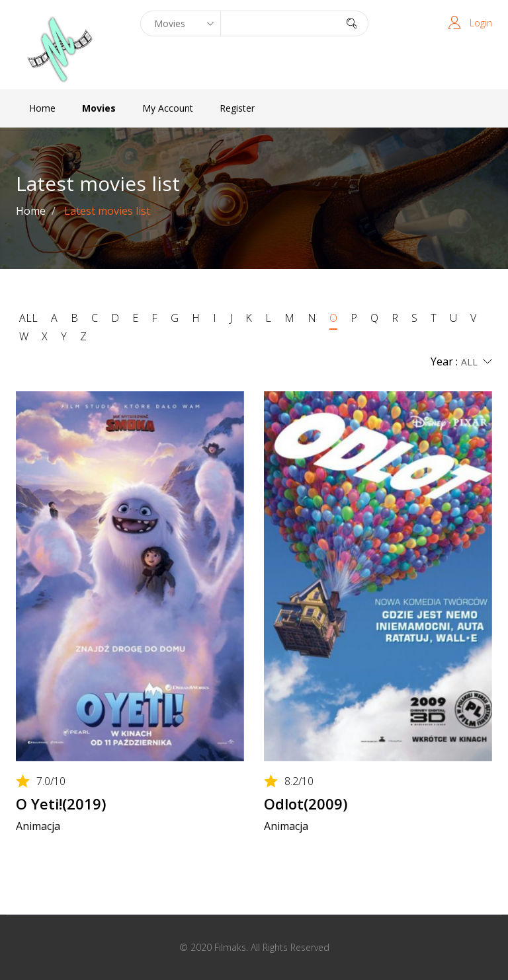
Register (237, 108)
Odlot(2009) (306, 804)
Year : (461, 362)
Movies (99, 108)
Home (42, 108)
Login (481, 23)
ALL (28, 318)
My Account (168, 108)
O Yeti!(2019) (61, 804)
